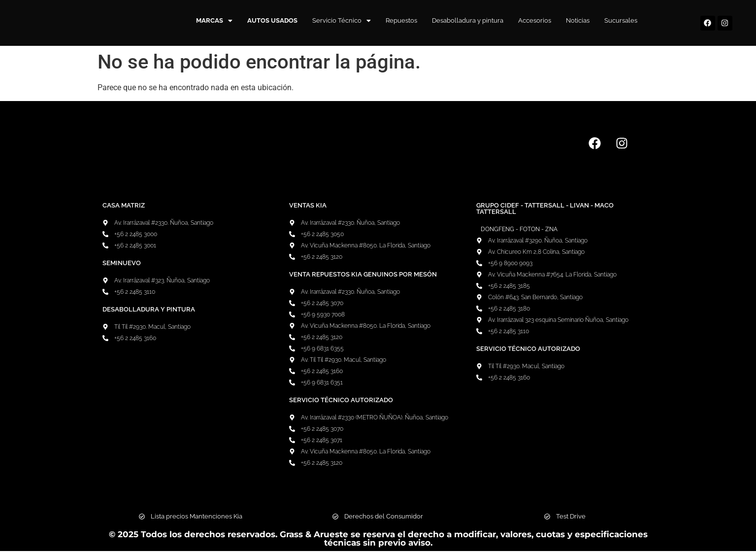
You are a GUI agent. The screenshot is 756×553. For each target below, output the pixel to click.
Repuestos (401, 20)
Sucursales (621, 20)
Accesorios (535, 20)
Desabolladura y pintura (468, 20)
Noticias (578, 20)
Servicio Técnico (342, 20)
